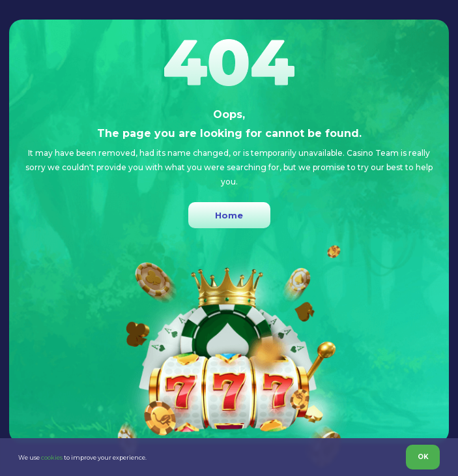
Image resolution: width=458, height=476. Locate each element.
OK (423, 457)
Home (229, 215)
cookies (52, 457)
